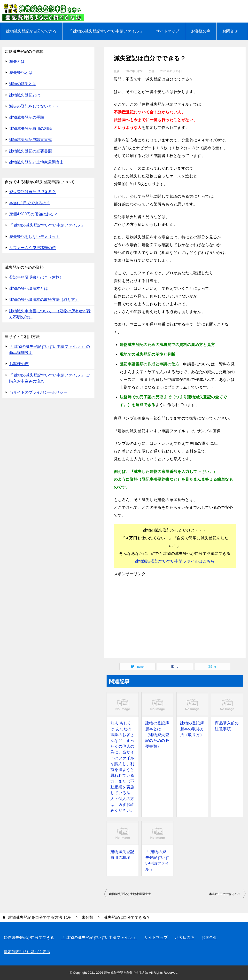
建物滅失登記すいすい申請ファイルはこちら (175, 561)
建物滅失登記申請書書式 (31, 140)
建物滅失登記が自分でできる (31, 31)
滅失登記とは (21, 73)
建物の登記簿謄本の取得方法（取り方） (192, 729)
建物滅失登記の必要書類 (31, 151)
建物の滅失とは (23, 84)
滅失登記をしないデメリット (34, 237)
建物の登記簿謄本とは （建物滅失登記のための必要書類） (157, 735)
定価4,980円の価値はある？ (33, 214)
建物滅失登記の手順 (27, 117)
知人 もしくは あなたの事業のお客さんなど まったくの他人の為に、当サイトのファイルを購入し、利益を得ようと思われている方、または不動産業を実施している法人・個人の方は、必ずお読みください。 (122, 767)
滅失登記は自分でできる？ (32, 192)
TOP (40, 917)
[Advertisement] (175, 617)
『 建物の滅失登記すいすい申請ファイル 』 (106, 31)
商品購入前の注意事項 (227, 726)
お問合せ (230, 31)
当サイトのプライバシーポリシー (38, 392)
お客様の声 (201, 31)
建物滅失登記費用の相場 (122, 855)
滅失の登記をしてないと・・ (34, 106)
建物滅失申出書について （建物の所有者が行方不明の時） (50, 314)
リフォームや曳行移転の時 (32, 248)
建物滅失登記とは (25, 95)
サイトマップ (168, 31)
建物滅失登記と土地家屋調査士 (130, 894)
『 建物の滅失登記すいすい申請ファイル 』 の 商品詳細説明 (50, 350)
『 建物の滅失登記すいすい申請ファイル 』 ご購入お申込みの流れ (50, 378)
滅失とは (17, 61)
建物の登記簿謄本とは (29, 288)
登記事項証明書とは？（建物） (36, 277)
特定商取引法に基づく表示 (27, 952)
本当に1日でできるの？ (225, 894)
